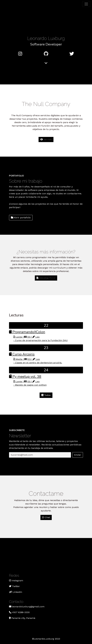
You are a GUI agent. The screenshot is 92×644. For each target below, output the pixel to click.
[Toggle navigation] (86, 4)
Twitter (16, 586)
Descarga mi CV (46, 278)
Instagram (17, 581)
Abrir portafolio (21, 218)
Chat (46, 517)
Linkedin (17, 592)
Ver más (46, 139)
